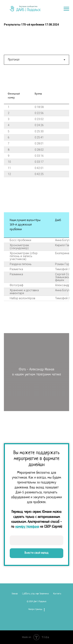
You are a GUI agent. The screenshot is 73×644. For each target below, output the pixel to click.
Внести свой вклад (36, 553)
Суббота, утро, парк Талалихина (35, 594)
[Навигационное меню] (66, 9)
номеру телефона (27, 527)
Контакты (57, 594)
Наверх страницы (37, 609)
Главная (15, 594)
